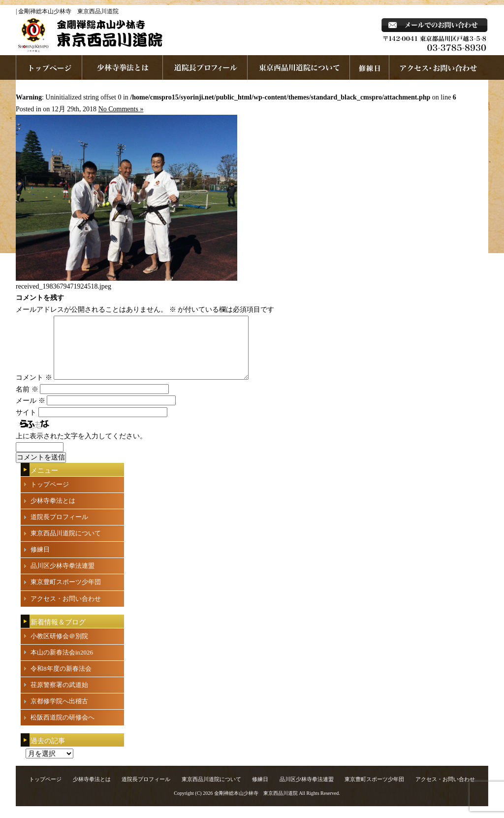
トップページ (50, 496)
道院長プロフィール (205, 67)
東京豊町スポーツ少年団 (66, 594)
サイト (26, 424)
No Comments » (121, 109)
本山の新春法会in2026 (62, 664)
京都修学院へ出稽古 (59, 713)
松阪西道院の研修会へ (63, 729)
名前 (27, 401)
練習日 (370, 67)
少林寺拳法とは (123, 67)
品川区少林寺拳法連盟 (63, 577)
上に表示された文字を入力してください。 (81, 448)
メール (31, 412)
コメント (34, 389)
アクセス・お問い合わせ (66, 610)
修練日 (40, 561)
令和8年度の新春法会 (61, 680)
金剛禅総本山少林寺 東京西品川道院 (256, 805)
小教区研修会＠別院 (59, 648)
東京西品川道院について (299, 67)
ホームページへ (49, 67)
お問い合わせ (439, 67)
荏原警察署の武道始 (59, 697)
